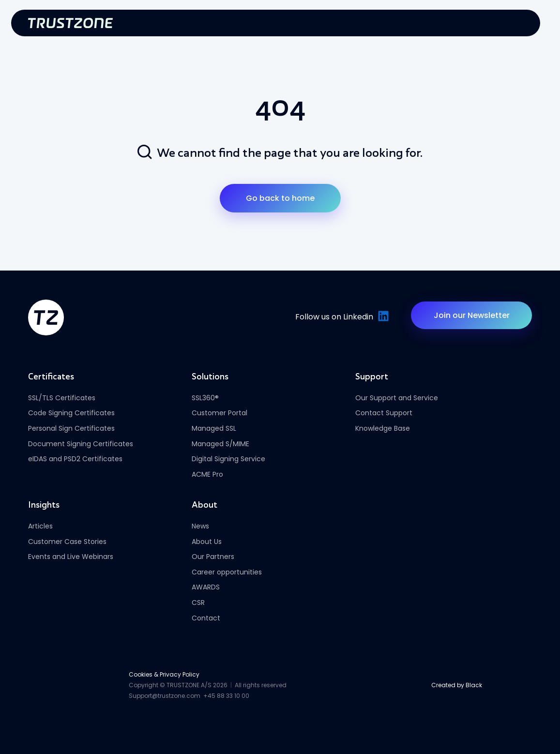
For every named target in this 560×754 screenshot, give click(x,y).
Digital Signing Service (228, 459)
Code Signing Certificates (71, 413)
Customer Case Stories (67, 542)
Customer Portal (219, 413)
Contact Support (384, 413)
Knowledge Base (383, 428)
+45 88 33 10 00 (226, 696)
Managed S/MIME (220, 444)
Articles (40, 526)
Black (474, 685)
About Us (207, 542)
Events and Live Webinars (71, 557)
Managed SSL (214, 428)
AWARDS (206, 587)
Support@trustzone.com (165, 696)
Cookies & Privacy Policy (164, 674)
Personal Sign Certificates (71, 428)
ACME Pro (207, 474)
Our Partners (213, 557)
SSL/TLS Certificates (62, 398)
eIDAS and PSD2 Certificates (75, 459)
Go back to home (280, 198)
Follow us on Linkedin (341, 317)
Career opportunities (227, 572)
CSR (198, 603)
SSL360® (205, 398)
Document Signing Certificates (81, 444)
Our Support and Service (397, 398)
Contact (206, 618)
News (200, 526)
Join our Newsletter (472, 315)
